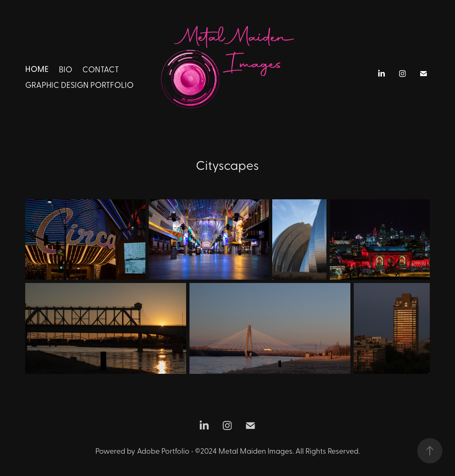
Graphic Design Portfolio (79, 85)
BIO (66, 69)
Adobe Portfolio (163, 451)
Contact (101, 69)
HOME (37, 69)
